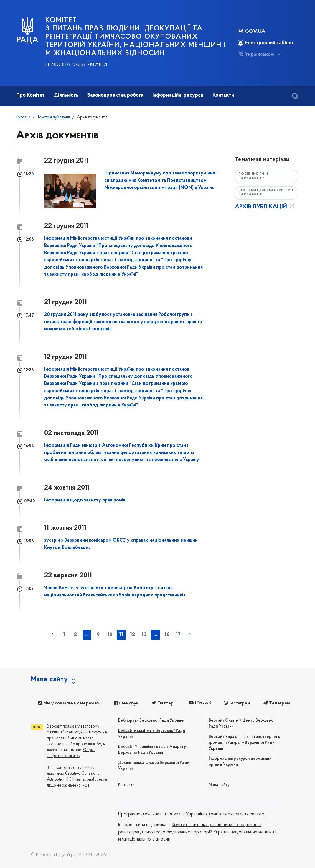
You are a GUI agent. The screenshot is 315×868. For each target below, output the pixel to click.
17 (178, 635)
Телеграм (277, 703)
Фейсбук (126, 703)
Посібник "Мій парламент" (253, 176)
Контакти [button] (223, 95)
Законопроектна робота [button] (115, 95)
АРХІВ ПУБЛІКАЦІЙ (265, 207)
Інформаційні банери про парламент (266, 193)
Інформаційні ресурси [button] (178, 95)
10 (110, 635)
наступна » (190, 634)
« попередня (52, 634)
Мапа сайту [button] (50, 679)
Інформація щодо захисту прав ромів (85, 500)
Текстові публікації (54, 117)
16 (167, 635)
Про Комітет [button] (30, 95)
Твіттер (163, 703)
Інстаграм (237, 703)
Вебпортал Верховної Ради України (151, 721)
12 (132, 635)
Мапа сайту (219, 785)
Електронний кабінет (266, 43)
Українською (256, 54)
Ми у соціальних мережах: (69, 703)
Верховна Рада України (76, 65)
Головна (23, 117)
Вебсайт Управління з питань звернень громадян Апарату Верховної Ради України (244, 743)
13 (144, 635)
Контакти (126, 785)
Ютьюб (200, 703)
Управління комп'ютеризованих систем (225, 814)
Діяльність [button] (66, 95)
